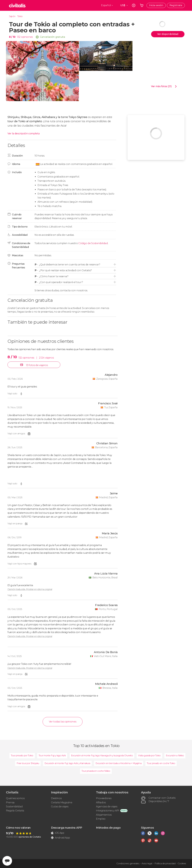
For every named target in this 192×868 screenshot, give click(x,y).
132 (19, 37)
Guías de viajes (60, 807)
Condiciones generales (128, 864)
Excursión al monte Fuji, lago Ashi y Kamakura (67, 763)
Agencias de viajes (107, 807)
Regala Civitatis (15, 811)
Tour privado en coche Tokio (161, 763)
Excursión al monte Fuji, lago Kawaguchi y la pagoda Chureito (102, 756)
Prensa (10, 802)
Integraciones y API (108, 811)
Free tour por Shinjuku (28, 763)
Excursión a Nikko (175, 756)
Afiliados (101, 802)
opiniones (27, 37)
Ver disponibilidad (168, 34)
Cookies (182, 864)
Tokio (20, 16)
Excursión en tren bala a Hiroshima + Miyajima (119, 763)
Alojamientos (104, 815)
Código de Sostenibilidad (93, 243)
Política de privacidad (165, 864)
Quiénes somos (15, 798)
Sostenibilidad (14, 807)
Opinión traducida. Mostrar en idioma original (30, 589)
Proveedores (104, 798)
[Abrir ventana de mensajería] (7, 861)
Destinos (56, 798)
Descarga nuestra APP (67, 828)
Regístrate (176, 5)
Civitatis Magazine (62, 802)
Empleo (101, 819)
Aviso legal (147, 864)
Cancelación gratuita (52, 37)
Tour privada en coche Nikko (96, 771)
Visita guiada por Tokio (149, 756)
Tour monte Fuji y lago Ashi (52, 756)
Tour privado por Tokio (22, 756)
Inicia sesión (156, 5)
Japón (12, 16)
